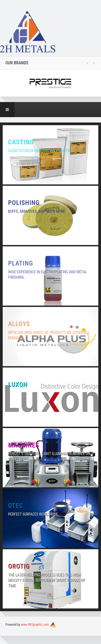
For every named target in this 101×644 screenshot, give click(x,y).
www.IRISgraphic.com (35, 625)
